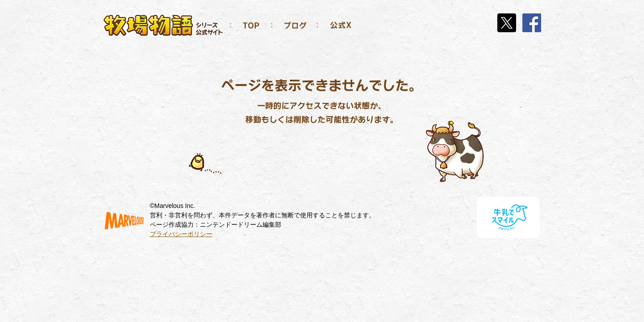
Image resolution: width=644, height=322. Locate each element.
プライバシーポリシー (181, 234)
